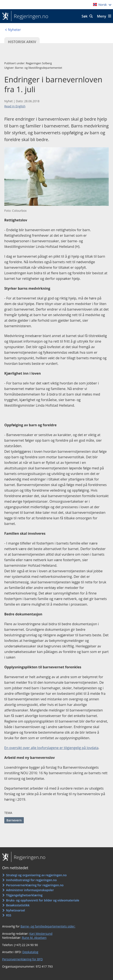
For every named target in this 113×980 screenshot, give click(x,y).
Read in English (15, 106)
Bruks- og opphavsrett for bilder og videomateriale (43, 900)
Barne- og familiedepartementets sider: (48, 926)
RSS (9, 915)
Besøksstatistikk (18, 905)
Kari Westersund (41, 934)
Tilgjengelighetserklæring (24, 895)
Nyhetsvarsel (15, 910)
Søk (85, 16)
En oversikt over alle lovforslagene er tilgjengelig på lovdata (51, 748)
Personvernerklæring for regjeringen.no (35, 885)
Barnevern (14, 820)
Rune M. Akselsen (34, 938)
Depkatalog (30, 952)
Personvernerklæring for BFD (22, 959)
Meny (102, 16)
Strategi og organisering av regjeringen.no (36, 875)
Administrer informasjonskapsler (30, 890)
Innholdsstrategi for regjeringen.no (31, 880)
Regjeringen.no (30, 16)
